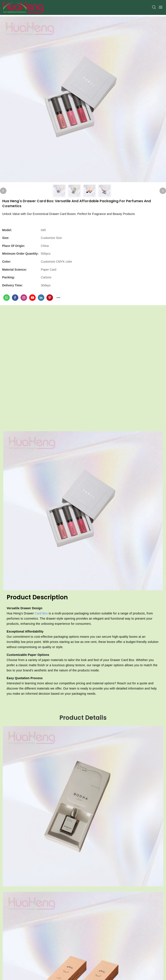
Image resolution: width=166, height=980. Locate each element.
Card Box (41, 613)
